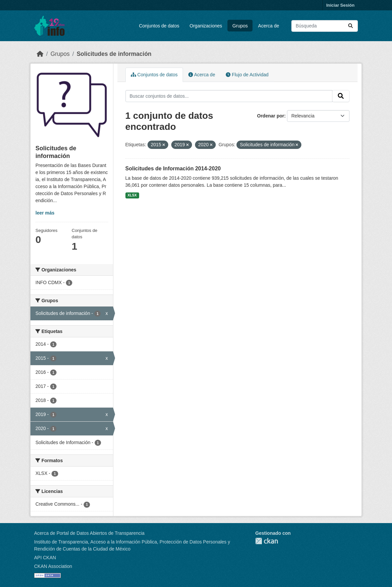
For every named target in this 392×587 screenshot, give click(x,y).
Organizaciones (206, 26)
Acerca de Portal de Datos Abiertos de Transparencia (89, 533)
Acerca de (269, 26)
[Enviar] (351, 26)
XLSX (132, 195)
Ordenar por (271, 116)
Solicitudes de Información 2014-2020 (173, 169)
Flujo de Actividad (247, 75)
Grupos (240, 26)
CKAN (267, 541)
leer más (45, 213)
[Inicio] (40, 54)
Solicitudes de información (114, 54)
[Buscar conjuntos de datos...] (325, 26)
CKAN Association (53, 566)
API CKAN (45, 558)
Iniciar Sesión (340, 5)
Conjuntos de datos (159, 26)
